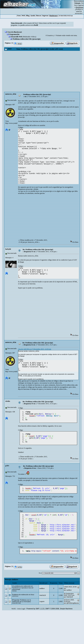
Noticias (14, 598)
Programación (14, 34)
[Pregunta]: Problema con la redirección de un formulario (21, 608)
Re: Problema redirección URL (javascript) (38, 250)
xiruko (8, 401)
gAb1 (7, 468)
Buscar (39, 16)
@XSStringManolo (73, 610)
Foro (19, 16)
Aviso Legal (21, 616)
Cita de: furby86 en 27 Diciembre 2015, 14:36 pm (35, 349)
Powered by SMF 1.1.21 (35, 616)
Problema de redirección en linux (23, 601)
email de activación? (79, 12)
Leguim (42, 608)
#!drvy (33, 37)
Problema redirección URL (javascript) (27, 39)
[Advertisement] (42, 71)
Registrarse (54, 16)
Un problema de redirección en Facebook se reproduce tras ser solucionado (23, 595)
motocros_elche (11, 94)
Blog (28, 16)
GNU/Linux (15, 603)
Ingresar (81, 5)
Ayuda (33, 16)
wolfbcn (42, 595)
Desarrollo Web (17, 37)
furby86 (8, 249)
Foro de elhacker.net (15, 32)
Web (23, 16)
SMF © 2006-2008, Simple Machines (59, 616)
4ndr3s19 (43, 602)
